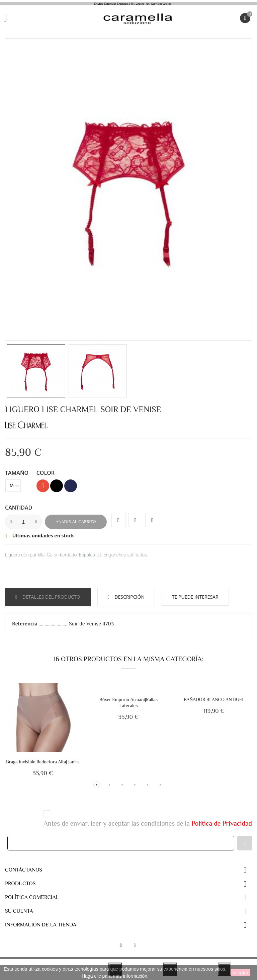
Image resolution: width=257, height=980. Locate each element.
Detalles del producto (51, 597)
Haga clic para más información (114, 976)
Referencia (25, 624)
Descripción (129, 597)
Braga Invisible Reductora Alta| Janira (43, 762)
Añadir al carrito (76, 521)
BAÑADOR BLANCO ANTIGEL (214, 699)
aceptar (240, 973)
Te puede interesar (195, 597)
